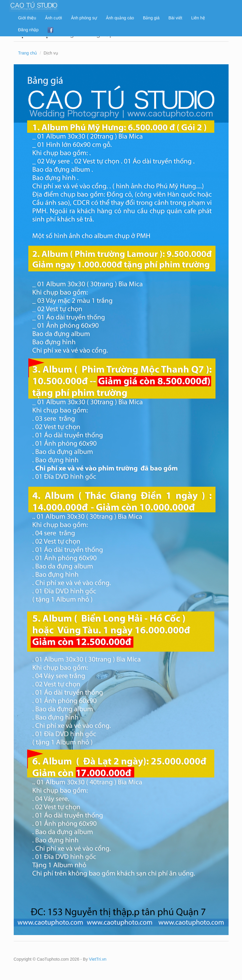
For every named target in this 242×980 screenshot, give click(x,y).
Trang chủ (28, 53)
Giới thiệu (27, 18)
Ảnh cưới (54, 18)
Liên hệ (198, 18)
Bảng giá (151, 18)
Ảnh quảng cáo (120, 18)
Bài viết (175, 18)
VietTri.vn (98, 959)
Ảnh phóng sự (84, 18)
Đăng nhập (28, 30)
